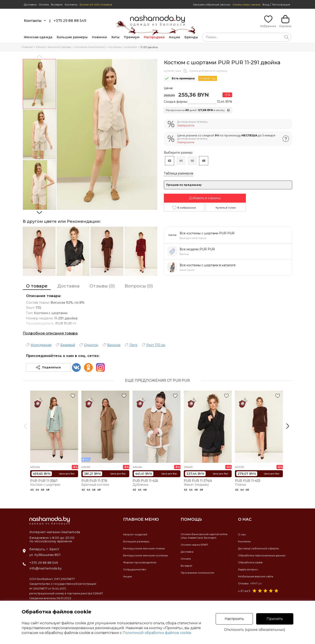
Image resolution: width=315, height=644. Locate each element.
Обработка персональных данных (262, 555)
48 (204, 161)
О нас (242, 534)
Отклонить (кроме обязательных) (255, 630)
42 (170, 161)
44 (181, 161)
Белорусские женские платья (144, 548)
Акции (174, 37)
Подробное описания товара (50, 333)
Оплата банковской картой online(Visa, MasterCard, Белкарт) (204, 536)
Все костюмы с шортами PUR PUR (207, 233)
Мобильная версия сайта (256, 576)
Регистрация (281, 4)
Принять (275, 619)
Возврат (57, 4)
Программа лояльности (197, 573)
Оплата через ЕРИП (194, 545)
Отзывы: (250, 583)
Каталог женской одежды (54, 47)
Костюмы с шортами (123, 47)
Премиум (132, 37)
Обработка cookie (250, 562)
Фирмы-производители (140, 562)
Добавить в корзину (205, 198)
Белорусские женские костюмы (146, 555)
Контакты (71, 4)
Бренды (191, 37)
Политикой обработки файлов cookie (157, 633)
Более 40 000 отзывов (96, 4)
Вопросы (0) (139, 286)
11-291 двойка (149, 47)
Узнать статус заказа (246, 4)
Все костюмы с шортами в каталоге (208, 265)
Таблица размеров (178, 173)
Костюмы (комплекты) (90, 47)
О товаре (37, 286)
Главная (27, 47)
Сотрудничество (135, 569)
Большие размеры (72, 37)
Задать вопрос (248, 569)
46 (192, 161)
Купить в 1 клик (226, 208)
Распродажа (154, 37)
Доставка (30, 4)
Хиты (115, 37)
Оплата (44, 4)
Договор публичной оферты (258, 548)
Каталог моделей (135, 534)
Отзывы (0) (102, 286)
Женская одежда (38, 37)
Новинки (99, 37)
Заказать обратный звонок (212, 4)
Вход (266, 4)
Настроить (234, 619)
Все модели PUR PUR (197, 249)
